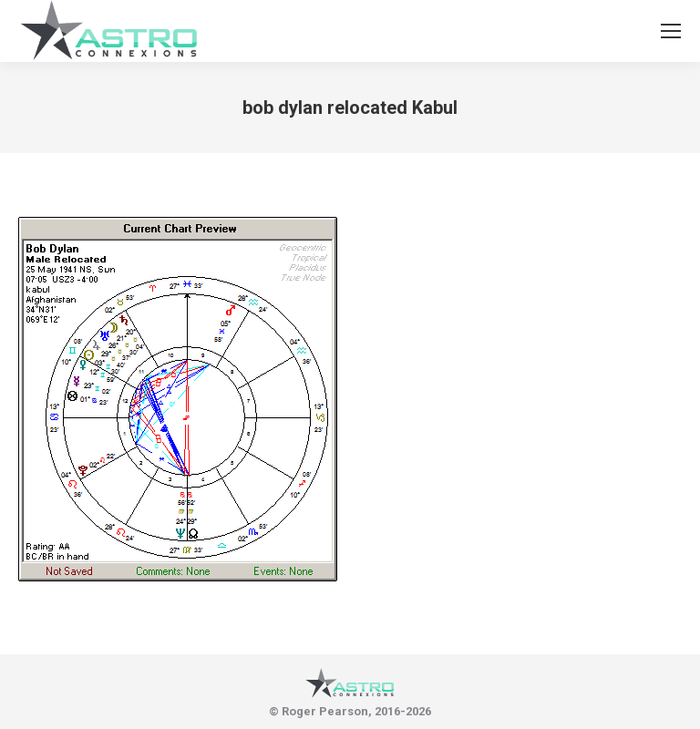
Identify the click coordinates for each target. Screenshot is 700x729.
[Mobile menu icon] (671, 31)
